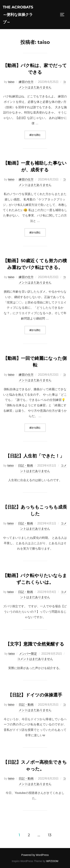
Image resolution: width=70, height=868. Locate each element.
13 (50, 835)
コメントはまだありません (35, 659)
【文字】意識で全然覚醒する (35, 644)
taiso (11, 82)
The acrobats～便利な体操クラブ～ (18, 15)
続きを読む (38, 134)
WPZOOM (52, 861)
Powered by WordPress (35, 855)
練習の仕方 (26, 82)
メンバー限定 (28, 654)
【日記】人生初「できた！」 (35, 456)
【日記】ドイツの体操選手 (35, 695)
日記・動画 (26, 466)
